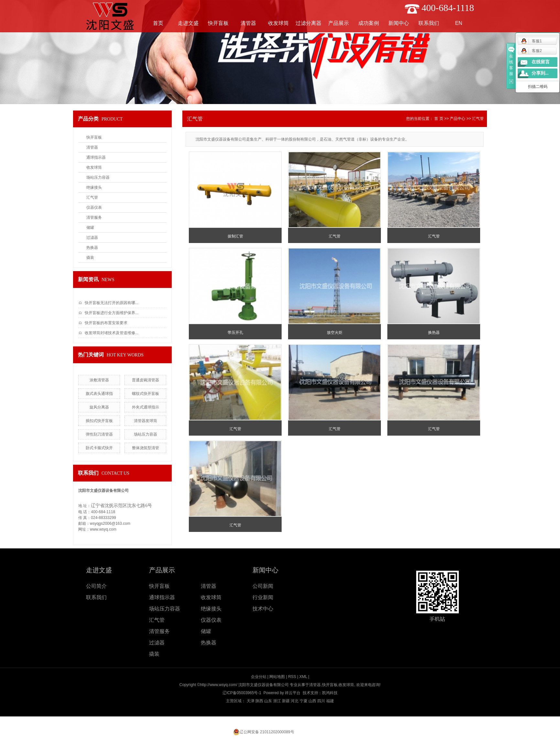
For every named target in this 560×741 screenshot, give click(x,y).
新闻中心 (399, 23)
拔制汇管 (235, 236)
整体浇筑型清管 (145, 448)
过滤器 (92, 238)
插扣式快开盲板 (99, 421)
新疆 (286, 701)
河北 (295, 701)
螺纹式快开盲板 (145, 394)
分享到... (540, 73)
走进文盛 (188, 23)
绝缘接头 (94, 187)
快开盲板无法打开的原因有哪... (112, 303)
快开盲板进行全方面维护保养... (112, 313)
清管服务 (94, 217)
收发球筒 (278, 23)
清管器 (248, 23)
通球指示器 (96, 157)
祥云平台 (293, 693)
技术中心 (263, 609)
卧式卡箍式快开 (99, 448)
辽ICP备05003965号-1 (242, 693)
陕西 (259, 701)
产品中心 (458, 119)
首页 (158, 23)
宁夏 (304, 701)
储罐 (90, 228)
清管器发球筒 (145, 421)
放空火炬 (335, 333)
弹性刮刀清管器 (99, 434)
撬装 (90, 258)
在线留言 (541, 62)
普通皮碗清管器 (145, 380)
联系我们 (429, 23)
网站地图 (277, 677)
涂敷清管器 (99, 380)
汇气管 (92, 197)
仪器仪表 (94, 207)
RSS (292, 677)
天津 (251, 701)
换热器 (434, 333)
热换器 (92, 248)
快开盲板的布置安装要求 (106, 323)
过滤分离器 (308, 23)
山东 (268, 701)
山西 (312, 701)
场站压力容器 (98, 177)
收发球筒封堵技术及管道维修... (112, 333)
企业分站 (259, 677)
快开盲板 (218, 23)
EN (458, 23)
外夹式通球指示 (145, 407)
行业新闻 (263, 597)
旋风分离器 (99, 407)
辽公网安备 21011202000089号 (267, 732)
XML (303, 677)
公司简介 (96, 586)
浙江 (277, 701)
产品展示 (339, 23)
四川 (321, 701)
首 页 (439, 119)
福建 (330, 701)
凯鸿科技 (330, 693)
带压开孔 (235, 333)
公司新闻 (263, 586)
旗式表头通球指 (99, 394)
